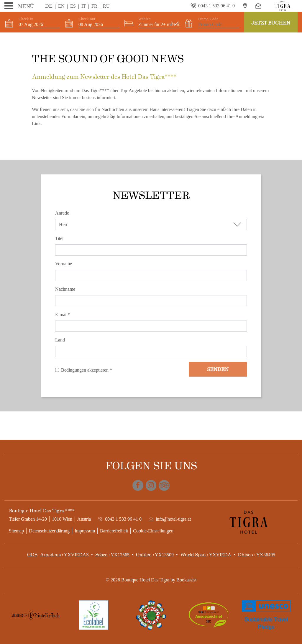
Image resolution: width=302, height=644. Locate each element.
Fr (94, 6)
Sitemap (16, 531)
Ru (106, 6)
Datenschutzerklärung (49, 531)
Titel (59, 238)
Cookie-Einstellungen (153, 531)
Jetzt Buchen (271, 23)
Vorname (64, 264)
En (61, 6)
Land (60, 340)
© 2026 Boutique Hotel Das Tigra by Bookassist (151, 580)
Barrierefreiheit (114, 531)
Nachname (65, 289)
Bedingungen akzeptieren (85, 370)
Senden (218, 369)
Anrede (62, 213)
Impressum (85, 531)
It (84, 6)
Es (73, 6)
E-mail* (63, 314)
